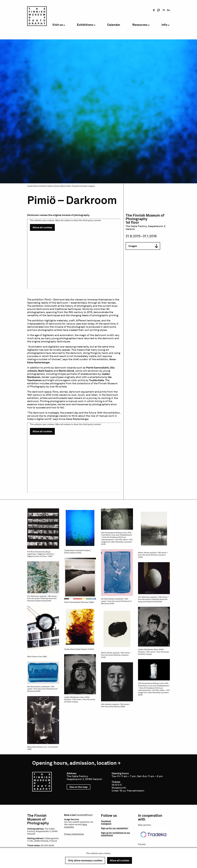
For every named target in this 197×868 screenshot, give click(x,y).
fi (164, 10)
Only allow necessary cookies (85, 860)
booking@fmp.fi (85, 815)
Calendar (114, 25)
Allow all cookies (120, 860)
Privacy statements (74, 834)
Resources (140, 25)
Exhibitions (85, 25)
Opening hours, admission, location (74, 763)
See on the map (80, 787)
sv (168, 10)
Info (164, 25)
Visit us (58, 25)
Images (143, 246)
